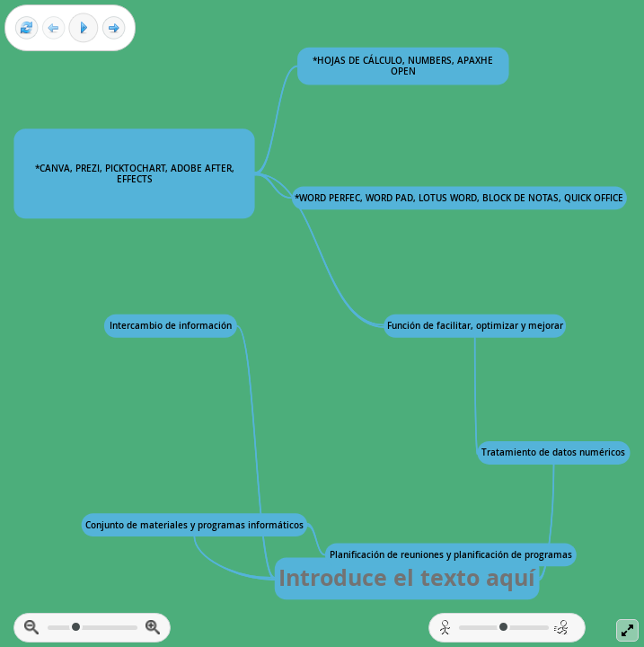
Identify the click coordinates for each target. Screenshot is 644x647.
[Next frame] (114, 28)
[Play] (84, 28)
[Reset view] (26, 28)
